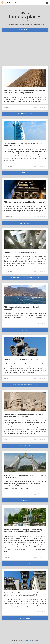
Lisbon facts (25, 618)
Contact (36, 640)
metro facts (25, 223)
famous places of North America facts (25, 278)
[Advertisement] (25, 51)
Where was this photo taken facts (25, 385)
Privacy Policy (28, 640)
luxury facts (25, 173)
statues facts (25, 446)
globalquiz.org (11, 3)
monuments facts (25, 114)
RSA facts (25, 330)
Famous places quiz (25, 30)
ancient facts (25, 564)
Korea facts (25, 500)
